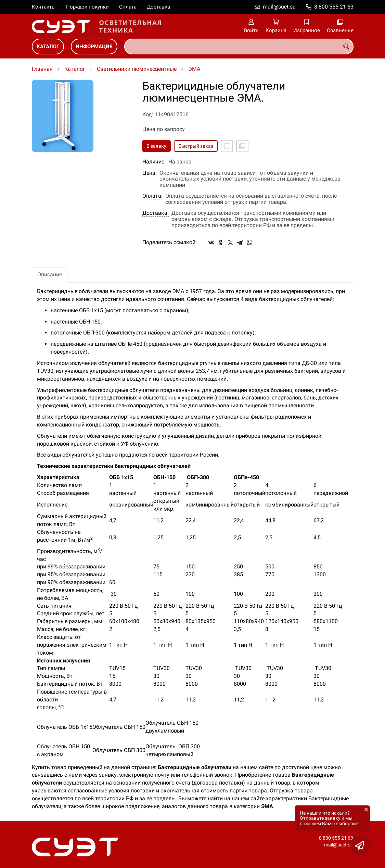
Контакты (44, 7)
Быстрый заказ (196, 146)
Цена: (150, 173)
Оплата (128, 7)
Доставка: (156, 213)
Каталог (48, 47)
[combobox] (239, 47)
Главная (42, 69)
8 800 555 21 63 (334, 7)
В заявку (156, 146)
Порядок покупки (87, 7)
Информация (94, 47)
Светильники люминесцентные (137, 69)
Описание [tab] (50, 274)
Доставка (158, 7)
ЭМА (194, 69)
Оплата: (152, 196)
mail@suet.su (279, 7)
